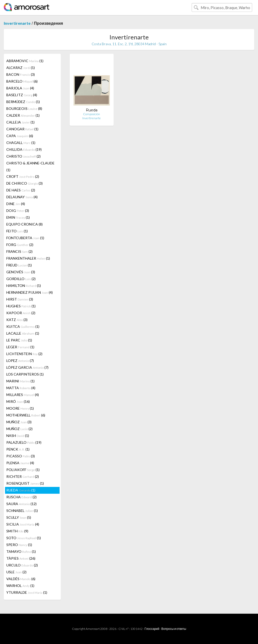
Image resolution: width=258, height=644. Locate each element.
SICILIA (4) (23, 524)
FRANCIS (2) (19, 251)
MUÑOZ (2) (19, 429)
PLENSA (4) (20, 463)
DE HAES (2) (21, 190)
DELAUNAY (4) (22, 197)
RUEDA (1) (21, 490)
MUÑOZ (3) (19, 422)
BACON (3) (21, 74)
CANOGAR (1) (22, 129)
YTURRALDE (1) (27, 592)
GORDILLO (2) (21, 279)
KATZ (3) (17, 320)
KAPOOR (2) (21, 313)
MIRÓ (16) (18, 401)
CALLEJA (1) (20, 122)
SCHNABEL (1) (22, 511)
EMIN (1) (18, 217)
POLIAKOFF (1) (23, 470)
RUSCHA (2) (21, 497)
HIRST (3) (20, 299)
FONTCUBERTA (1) (25, 238)
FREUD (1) (19, 265)
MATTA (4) (21, 388)
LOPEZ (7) (20, 361)
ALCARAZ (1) (21, 68)
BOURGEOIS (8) (24, 108)
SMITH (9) (17, 531)
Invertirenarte (17, 23)
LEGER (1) (20, 347)
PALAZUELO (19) (24, 442)
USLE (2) (16, 572)
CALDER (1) (23, 115)
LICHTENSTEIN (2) (24, 354)
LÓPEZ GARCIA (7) (27, 367)
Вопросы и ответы (174, 629)
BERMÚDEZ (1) (23, 102)
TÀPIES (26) (21, 558)
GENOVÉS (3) (21, 272)
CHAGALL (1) (21, 143)
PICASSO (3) (21, 456)
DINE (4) (16, 204)
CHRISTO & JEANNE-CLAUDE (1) (30, 166)
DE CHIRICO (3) (24, 183)
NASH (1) (18, 436)
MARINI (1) (20, 381)
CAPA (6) (20, 136)
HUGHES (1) (21, 306)
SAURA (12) (21, 504)
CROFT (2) (23, 176)
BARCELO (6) (22, 81)
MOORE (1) (20, 408)
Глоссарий (152, 629)
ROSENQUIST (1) (25, 483)
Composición (92, 114)
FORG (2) (20, 245)
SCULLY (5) (19, 517)
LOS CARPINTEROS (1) (25, 374)
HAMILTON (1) (24, 286)
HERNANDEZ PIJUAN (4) (30, 292)
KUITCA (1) (23, 326)
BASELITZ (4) (22, 95)
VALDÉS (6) (21, 579)
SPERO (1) (19, 545)
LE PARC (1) (19, 340)
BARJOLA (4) (20, 88)
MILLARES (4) (23, 395)
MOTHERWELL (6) (26, 415)
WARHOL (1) (20, 586)
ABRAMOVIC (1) (25, 61)
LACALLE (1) (23, 333)
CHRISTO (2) (23, 156)
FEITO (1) (17, 231)
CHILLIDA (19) (24, 149)
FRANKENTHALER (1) (28, 258)
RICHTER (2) (23, 476)
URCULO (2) (22, 565)
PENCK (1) (18, 449)
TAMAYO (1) (21, 551)
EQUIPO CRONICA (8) (24, 224)
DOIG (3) (18, 210)
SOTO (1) (24, 538)
